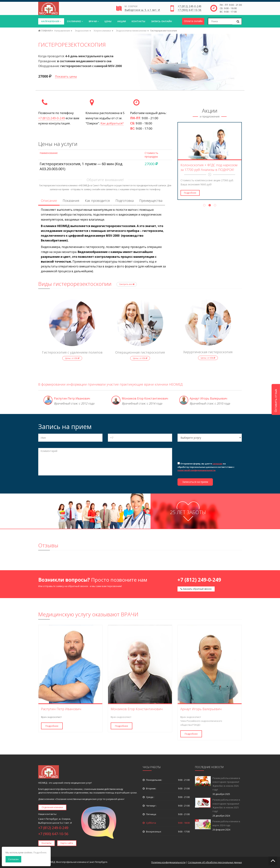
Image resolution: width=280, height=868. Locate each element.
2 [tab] (210, 206)
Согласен (13, 859)
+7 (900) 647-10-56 (190, 10)
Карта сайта (67, 843)
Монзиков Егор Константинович (145, 398)
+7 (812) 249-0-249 (190, 6)
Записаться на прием (195, 482)
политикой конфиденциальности (196, 470)
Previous (175, 161)
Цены (108, 21)
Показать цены (66, 77)
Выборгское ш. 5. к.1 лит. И (142, 10)
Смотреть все (127, 284)
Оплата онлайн (193, 21)
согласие (217, 464)
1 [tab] (204, 206)
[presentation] (205, 454)
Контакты (138, 21)
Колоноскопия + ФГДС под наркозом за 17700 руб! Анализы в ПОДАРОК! (209, 167)
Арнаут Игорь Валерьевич (208, 398)
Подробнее (190, 193)
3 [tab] (215, 206)
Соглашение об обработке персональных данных (215, 862)
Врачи (94, 21)
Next (244, 161)
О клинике (75, 21)
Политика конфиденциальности (168, 862)
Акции (122, 21)
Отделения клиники (52, 807)
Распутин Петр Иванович (72, 398)
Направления (51, 21)
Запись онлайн (162, 21)
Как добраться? (112, 123)
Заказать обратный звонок (196, 589)
